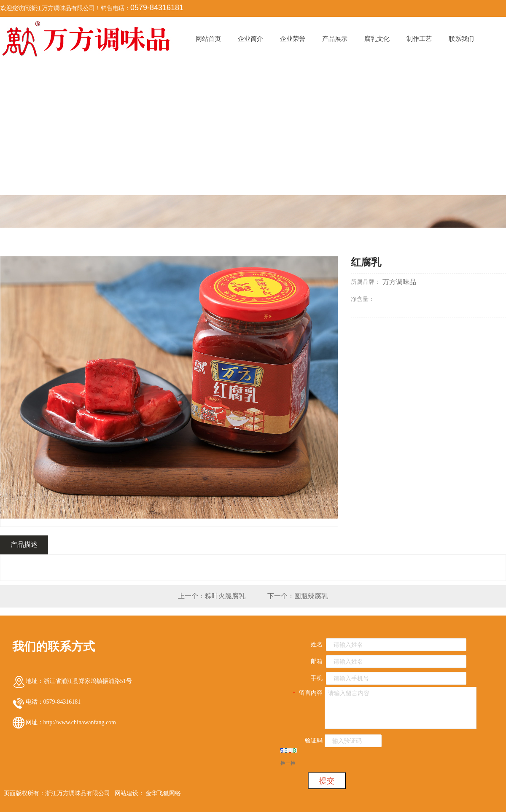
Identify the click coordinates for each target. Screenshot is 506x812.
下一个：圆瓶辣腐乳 (298, 596)
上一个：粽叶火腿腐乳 (212, 596)
